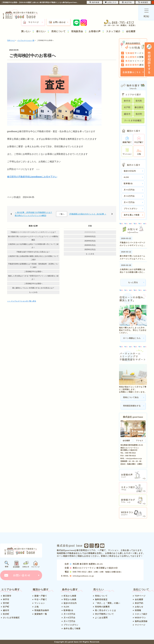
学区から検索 (70, 599)
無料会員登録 (141, 621)
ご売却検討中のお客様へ (33, 272)
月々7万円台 (129, 202)
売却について (58, 31)
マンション (40, 603)
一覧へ (62, 214)
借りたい (41, 31)
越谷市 (6, 610)
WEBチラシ (141, 618)
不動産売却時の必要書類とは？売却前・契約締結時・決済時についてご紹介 (33, 266)
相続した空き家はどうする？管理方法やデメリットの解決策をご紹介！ (33, 278)
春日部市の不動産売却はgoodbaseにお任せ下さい (32, 177)
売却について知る (131, 397)
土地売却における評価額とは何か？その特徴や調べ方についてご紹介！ (33, 246)
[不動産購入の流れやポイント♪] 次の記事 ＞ (88, 214)
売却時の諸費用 (102, 607)
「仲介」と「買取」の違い (108, 603)
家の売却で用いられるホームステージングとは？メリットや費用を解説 (33, 238)
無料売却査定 (101, 599)
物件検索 (94, 2)
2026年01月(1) (90, 245)
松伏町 (6, 614)
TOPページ (140, 596)
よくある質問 (101, 618)
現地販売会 (77, 31)
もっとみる (33, 292)
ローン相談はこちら (132, 338)
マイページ (33, 22)
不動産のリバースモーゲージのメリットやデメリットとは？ (33, 232)
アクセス (140, 441)
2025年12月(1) (90, 249)
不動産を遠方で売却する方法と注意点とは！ (33, 252)
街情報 (138, 610)
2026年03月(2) (90, 237)
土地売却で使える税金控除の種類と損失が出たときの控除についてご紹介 (33, 258)
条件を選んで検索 (132, 215)
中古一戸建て (41, 599)
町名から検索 (70, 596)
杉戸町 (6, 607)
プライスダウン (131, 209)
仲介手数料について (104, 614)
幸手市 (6, 599)
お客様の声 (95, 31)
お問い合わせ (59, 22)
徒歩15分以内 (130, 171)
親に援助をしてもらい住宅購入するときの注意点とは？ (33, 288)
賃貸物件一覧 (41, 614)
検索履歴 (143, 2)
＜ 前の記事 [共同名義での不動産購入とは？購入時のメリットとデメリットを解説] (33, 214)
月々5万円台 (129, 190)
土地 (37, 607)
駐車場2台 (128, 183)
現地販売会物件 (42, 610)
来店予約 (139, 603)
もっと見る (133, 282)
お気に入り (111, 2)
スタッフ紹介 (113, 31)
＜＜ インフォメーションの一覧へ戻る (22, 301)
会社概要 (131, 31)
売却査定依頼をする (132, 406)
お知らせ (139, 607)
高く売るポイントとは (105, 610)
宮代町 (6, 603)
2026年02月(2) (90, 241)
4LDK (126, 177)
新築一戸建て (41, 596)
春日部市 (7, 596)
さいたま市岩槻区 (11, 618)
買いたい (26, 31)
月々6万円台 (129, 196)
